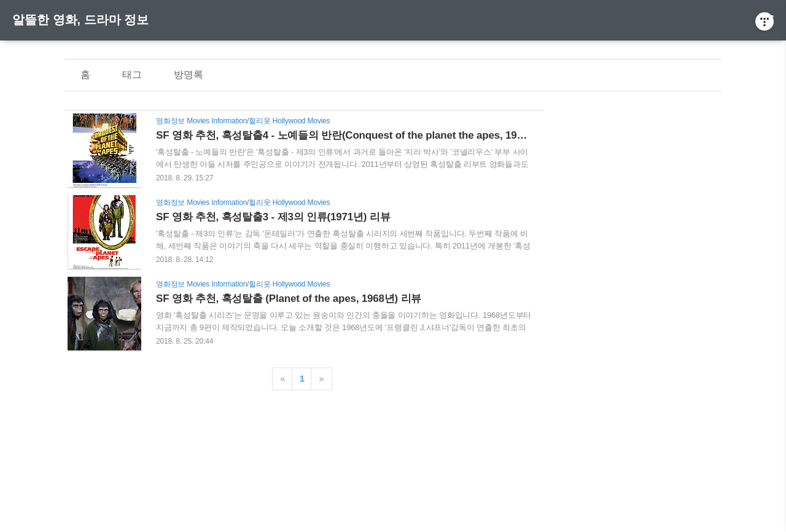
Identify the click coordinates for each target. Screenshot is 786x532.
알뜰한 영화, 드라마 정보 (80, 20)
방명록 (189, 75)
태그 (132, 75)
